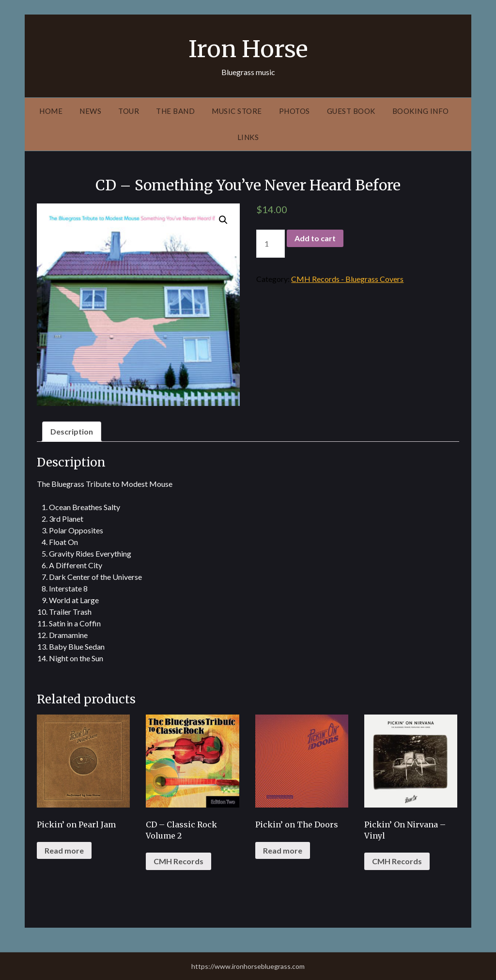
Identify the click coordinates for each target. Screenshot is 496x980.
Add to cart (315, 238)
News (90, 111)
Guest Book (351, 111)
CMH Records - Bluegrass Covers (347, 279)
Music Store (237, 111)
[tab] (72, 432)
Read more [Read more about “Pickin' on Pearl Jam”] (64, 850)
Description (72, 431)
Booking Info (421, 111)
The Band (175, 111)
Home (51, 111)
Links (248, 137)
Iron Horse (248, 49)
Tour (129, 111)
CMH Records (178, 861)
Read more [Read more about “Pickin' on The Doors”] (283, 850)
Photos (294, 111)
